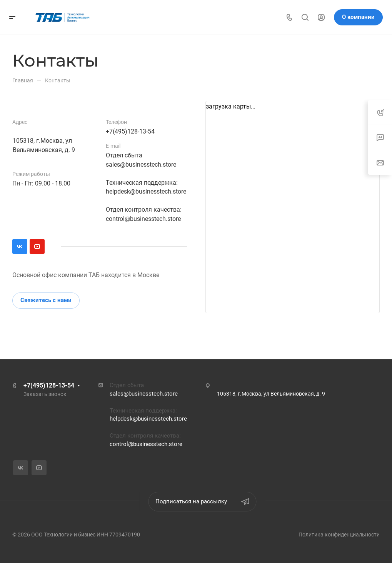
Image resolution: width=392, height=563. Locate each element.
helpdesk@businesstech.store (146, 191)
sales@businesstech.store (141, 165)
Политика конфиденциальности (339, 535)
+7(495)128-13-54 (130, 131)
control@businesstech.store (143, 219)
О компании (358, 17)
